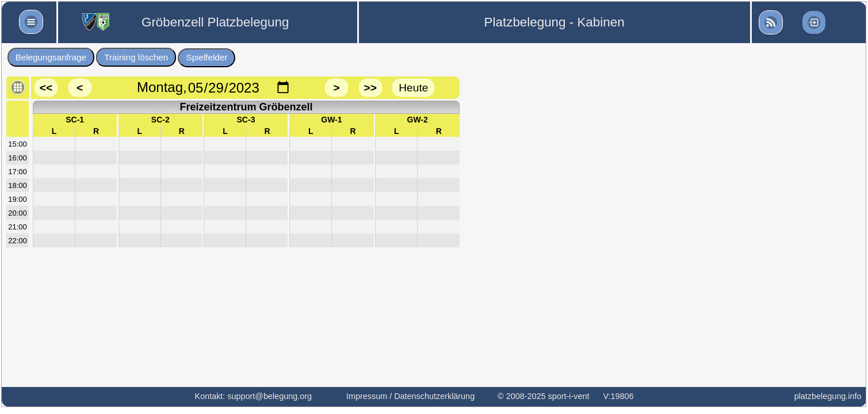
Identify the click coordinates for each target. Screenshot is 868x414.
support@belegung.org (269, 396)
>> (370, 88)
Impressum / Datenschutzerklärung (410, 396)
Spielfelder (207, 57)
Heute (413, 88)
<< (46, 88)
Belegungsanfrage (51, 57)
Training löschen (136, 57)
